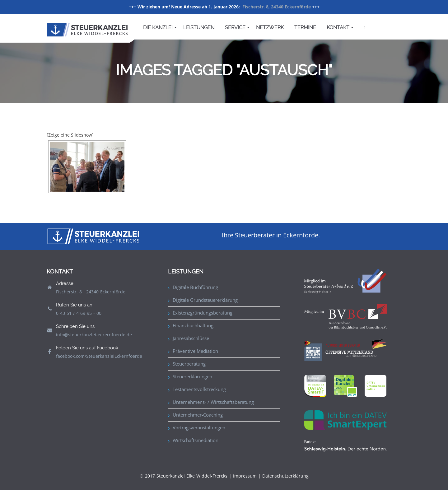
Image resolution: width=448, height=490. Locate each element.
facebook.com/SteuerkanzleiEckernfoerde (99, 356)
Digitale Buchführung (195, 287)
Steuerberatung (189, 364)
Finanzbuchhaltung (193, 325)
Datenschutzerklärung (285, 476)
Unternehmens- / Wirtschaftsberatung (213, 402)
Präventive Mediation (195, 351)
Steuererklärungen (192, 376)
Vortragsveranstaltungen (199, 427)
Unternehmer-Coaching (198, 415)
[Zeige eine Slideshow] (70, 135)
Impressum (245, 476)
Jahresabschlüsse (191, 338)
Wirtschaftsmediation (196, 440)
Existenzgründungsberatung (203, 313)
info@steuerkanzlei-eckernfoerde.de (94, 335)
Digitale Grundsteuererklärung (205, 300)
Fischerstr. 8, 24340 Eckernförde (277, 7)
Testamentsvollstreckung (199, 389)
